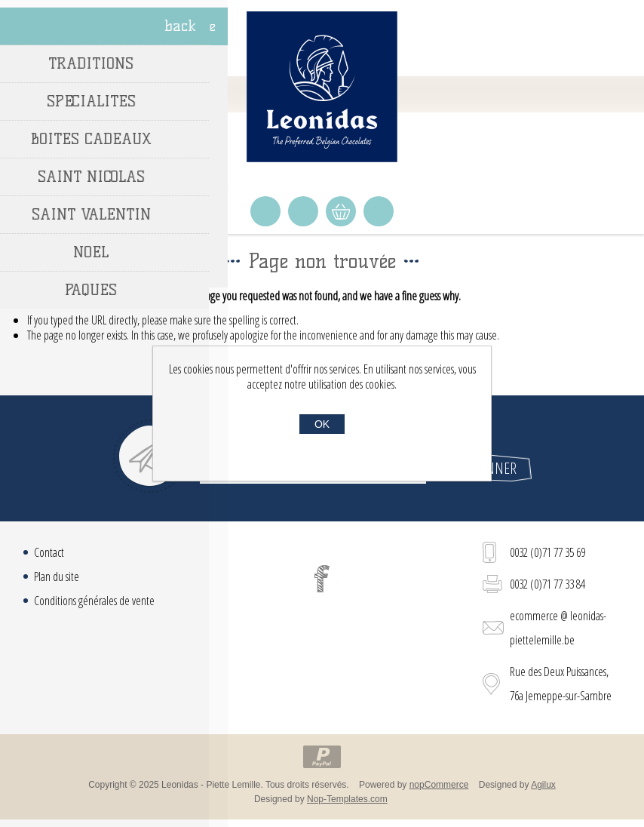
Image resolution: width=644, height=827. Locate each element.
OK (322, 424)
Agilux (543, 785)
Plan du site (57, 576)
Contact (49, 552)
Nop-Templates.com (347, 799)
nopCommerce (439, 785)
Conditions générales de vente (94, 601)
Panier (341, 211)
